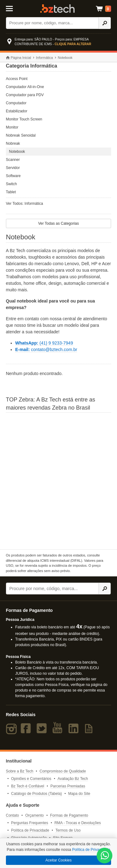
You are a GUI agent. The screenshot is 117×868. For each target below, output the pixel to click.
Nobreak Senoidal (21, 135)
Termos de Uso (68, 830)
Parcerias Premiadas (68, 786)
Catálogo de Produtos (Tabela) (37, 794)
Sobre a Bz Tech (20, 771)
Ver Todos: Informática (24, 204)
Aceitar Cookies (58, 860)
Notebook (17, 152)
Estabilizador (17, 111)
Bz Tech (57, 9)
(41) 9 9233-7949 (44, 343)
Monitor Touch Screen (24, 119)
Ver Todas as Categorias (58, 223)
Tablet (11, 192)
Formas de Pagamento (69, 815)
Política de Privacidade (30, 830)
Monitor (12, 127)
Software (13, 176)
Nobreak (13, 143)
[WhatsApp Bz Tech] (105, 856)
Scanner (13, 160)
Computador (16, 103)
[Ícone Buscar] (105, 23)
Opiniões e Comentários (31, 779)
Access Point (17, 79)
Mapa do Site (79, 794)
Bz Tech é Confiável (28, 786)
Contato (12, 815)
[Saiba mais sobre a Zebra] (59, 480)
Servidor (13, 168)
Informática (44, 58)
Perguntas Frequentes (30, 823)
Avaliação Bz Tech (73, 779)
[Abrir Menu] (13, 8)
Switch (11, 184)
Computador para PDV (25, 95)
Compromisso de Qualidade (63, 771)
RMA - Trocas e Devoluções (78, 823)
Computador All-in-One (25, 87)
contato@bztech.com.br (46, 350)
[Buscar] (52, 23)
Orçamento (34, 815)
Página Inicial (19, 58)
